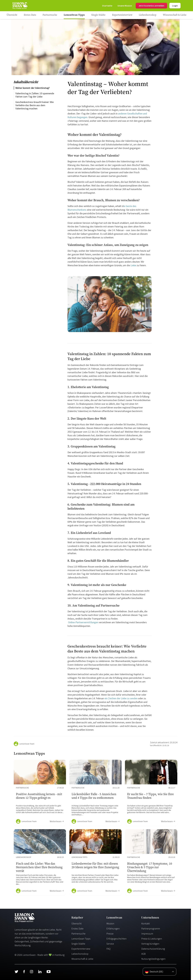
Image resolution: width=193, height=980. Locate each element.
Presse (110, 934)
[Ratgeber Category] (30, 15)
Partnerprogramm (151, 929)
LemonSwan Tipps (81, 939)
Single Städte (78, 944)
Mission (110, 923)
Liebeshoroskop (80, 954)
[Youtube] (49, 972)
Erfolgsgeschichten (116, 939)
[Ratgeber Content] (40, 793)
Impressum (147, 934)
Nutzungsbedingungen (153, 959)
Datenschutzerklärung (153, 949)
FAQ (108, 949)
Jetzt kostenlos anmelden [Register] (151, 6)
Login (175, 6)
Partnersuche (78, 934)
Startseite (107, 6)
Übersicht (76, 923)
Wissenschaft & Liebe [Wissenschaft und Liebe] (82, 959)
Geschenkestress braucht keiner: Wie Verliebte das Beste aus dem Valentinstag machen (35, 105)
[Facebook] (24, 972)
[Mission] (125, 6)
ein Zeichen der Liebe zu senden (121, 698)
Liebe (134, 265)
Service (110, 944)
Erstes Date (77, 929)
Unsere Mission (125, 6)
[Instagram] (31, 972)
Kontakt (146, 923)
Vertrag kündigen (150, 944)
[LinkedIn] (40, 972)
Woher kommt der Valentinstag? (33, 88)
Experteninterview (81, 949)
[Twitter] (16, 972)
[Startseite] (20, 6)
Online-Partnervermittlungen (83, 622)
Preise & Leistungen (152, 939)
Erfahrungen (113, 929)
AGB (143, 954)
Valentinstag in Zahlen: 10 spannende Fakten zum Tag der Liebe (35, 95)
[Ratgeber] (12, 15)
